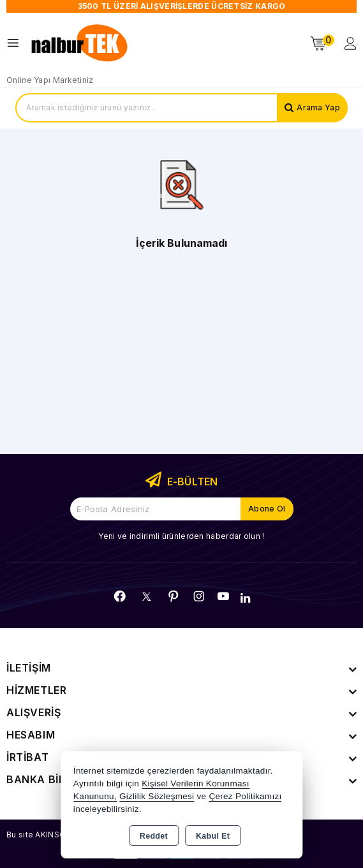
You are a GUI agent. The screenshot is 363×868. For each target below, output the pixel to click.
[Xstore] (80, 43)
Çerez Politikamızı (245, 796)
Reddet (154, 836)
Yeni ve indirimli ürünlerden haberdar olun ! (181, 536)
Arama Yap (318, 107)
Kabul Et (213, 836)
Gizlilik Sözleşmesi (157, 796)
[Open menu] (16, 43)
